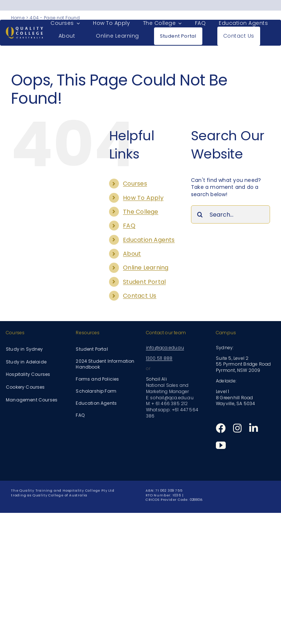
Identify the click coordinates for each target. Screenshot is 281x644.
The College (140, 212)
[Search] (200, 214)
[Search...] (231, 214)
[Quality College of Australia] (25, 29)
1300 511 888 (159, 358)
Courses (135, 184)
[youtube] (221, 445)
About (132, 254)
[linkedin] (254, 428)
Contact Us (140, 296)
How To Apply (143, 198)
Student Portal (144, 282)
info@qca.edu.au (165, 348)
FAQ (129, 226)
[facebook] (221, 428)
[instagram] (237, 428)
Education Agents (149, 240)
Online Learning (146, 268)
